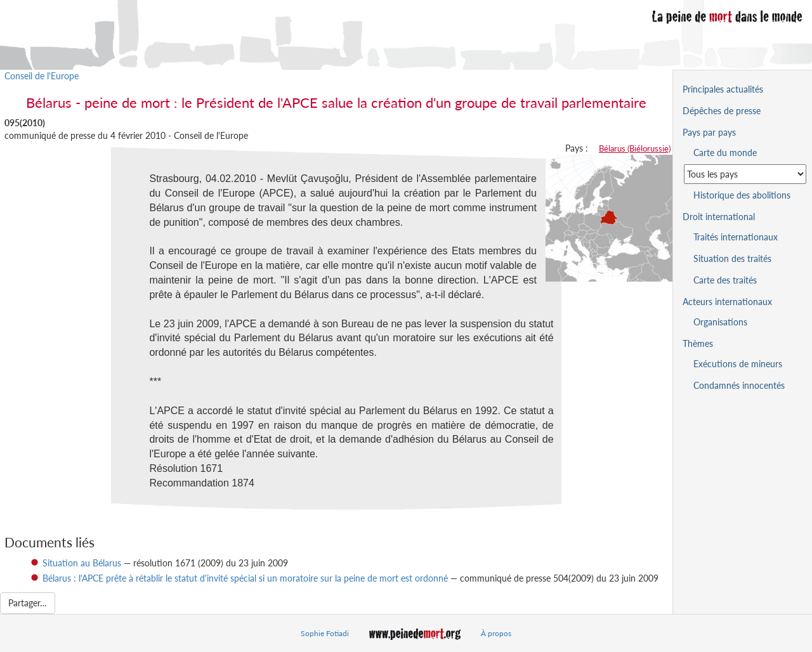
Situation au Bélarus (82, 563)
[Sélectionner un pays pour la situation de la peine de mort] (745, 174)
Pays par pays (709, 132)
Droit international (719, 217)
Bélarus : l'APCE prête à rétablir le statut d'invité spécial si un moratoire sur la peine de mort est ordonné (245, 578)
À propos (496, 633)
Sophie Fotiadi (325, 633)
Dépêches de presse (722, 111)
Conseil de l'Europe (42, 76)
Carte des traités (725, 280)
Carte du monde (725, 153)
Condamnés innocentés (739, 385)
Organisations (720, 322)
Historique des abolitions (742, 195)
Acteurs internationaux (727, 302)
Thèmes (698, 343)
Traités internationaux (736, 237)
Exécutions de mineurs (738, 364)
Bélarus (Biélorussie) (635, 148)
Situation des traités (732, 258)
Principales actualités (723, 89)
